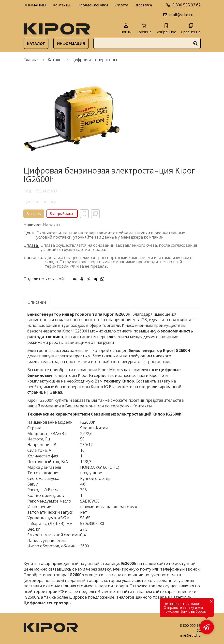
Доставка (144, 5)
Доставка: (33, 258)
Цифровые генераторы (94, 60)
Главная (31, 60)
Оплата (122, 5)
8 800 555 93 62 (187, 5)
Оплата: (31, 246)
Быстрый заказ (62, 214)
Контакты (62, 5)
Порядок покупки (93, 5)
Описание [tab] (37, 302)
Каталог (36, 43)
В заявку (34, 214)
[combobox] (147, 43)
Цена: (29, 233)
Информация (71, 43)
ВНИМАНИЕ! (35, 5)
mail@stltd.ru (181, 15)
